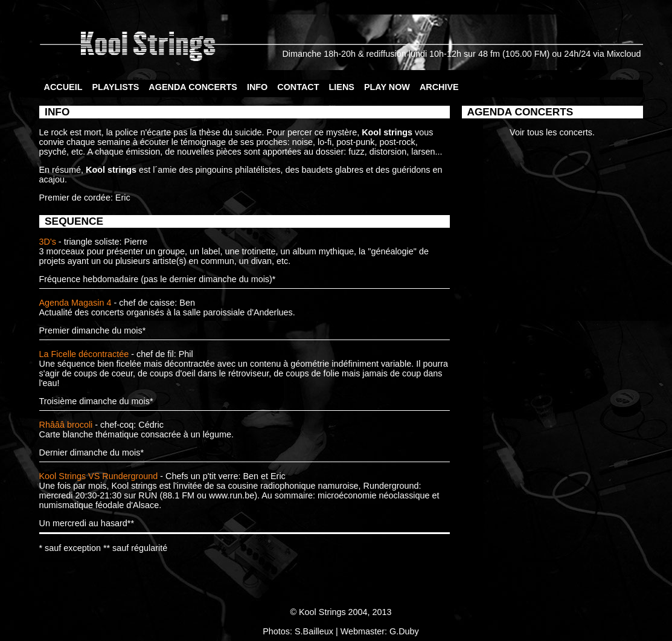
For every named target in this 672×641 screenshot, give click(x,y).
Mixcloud (624, 54)
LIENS (342, 87)
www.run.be (232, 495)
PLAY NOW (387, 87)
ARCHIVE (439, 87)
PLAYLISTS (115, 87)
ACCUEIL (63, 87)
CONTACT (298, 87)
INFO (257, 87)
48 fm (489, 54)
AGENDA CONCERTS (193, 87)
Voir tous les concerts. (552, 132)
